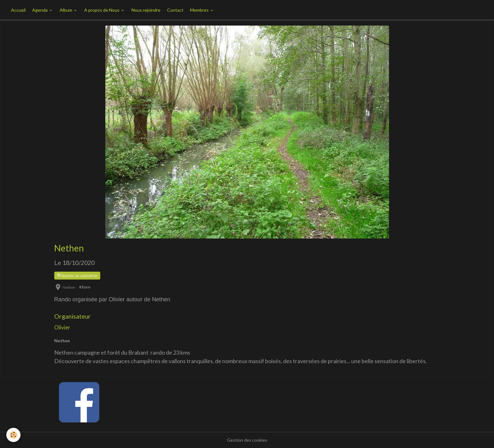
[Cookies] (13, 435)
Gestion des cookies (247, 440)
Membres (200, 10)
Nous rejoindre (146, 10)
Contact (175, 10)
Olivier (62, 327)
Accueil (18, 10)
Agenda (40, 10)
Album (66, 10)
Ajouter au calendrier (77, 276)
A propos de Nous (102, 10)
